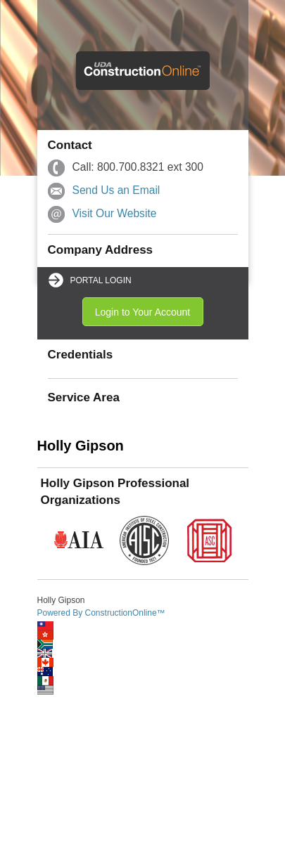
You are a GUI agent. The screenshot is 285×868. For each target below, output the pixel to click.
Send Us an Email (116, 190)
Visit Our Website (115, 213)
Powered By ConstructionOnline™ (101, 613)
